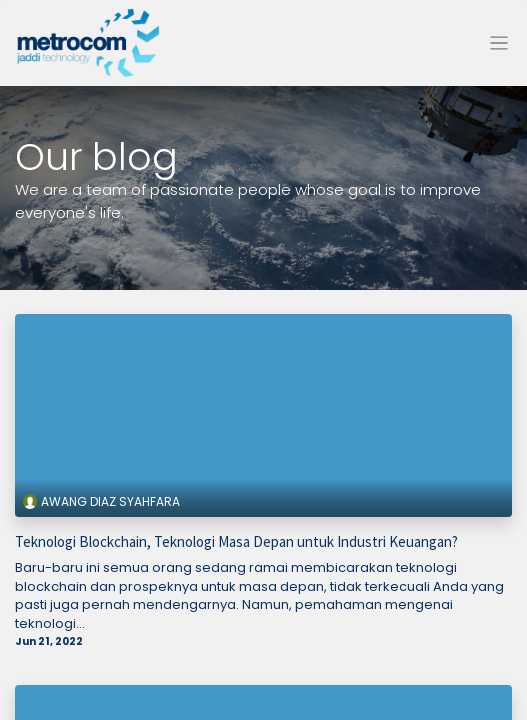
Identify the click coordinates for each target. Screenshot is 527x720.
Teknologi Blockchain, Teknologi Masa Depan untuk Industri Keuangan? (236, 542)
